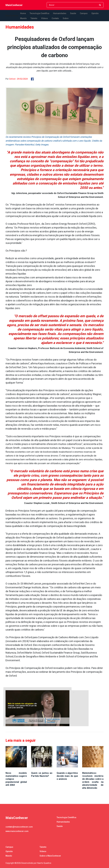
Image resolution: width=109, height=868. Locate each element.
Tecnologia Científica (39, 13)
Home (23, 13)
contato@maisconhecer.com (19, 827)
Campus (84, 13)
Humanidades (60, 13)
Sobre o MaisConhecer (50, 856)
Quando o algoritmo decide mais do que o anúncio (67, 776)
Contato (55, 18)
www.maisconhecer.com (17, 831)
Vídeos (44, 18)
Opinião (95, 13)
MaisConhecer (14, 5)
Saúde (73, 13)
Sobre (66, 18)
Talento (34, 18)
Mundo (23, 18)
